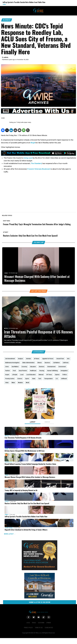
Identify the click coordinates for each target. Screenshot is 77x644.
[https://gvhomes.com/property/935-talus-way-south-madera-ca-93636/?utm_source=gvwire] (40, 598)
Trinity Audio (20, 122)
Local (28, 623)
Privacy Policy (28, 627)
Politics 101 (8, 462)
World (6, 328)
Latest (7, 502)
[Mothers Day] (40, 418)
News (4, 4)
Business (7, 20)
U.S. (6, 488)
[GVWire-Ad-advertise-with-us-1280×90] (38, 113)
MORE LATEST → (10, 534)
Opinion (49, 623)
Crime (6, 273)
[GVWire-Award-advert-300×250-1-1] (40, 570)
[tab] (33, 422)
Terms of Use (39, 627)
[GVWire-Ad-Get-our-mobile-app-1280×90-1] (38, 155)
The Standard (36, 163)
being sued (28, 158)
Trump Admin (9, 528)
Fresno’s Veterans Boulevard (39, 169)
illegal (33, 143)
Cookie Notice (49, 627)
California (41, 623)
